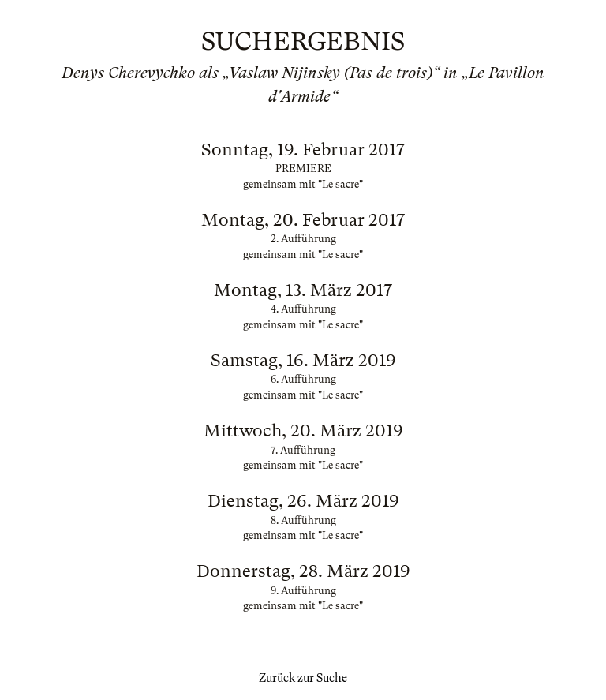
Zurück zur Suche (303, 678)
